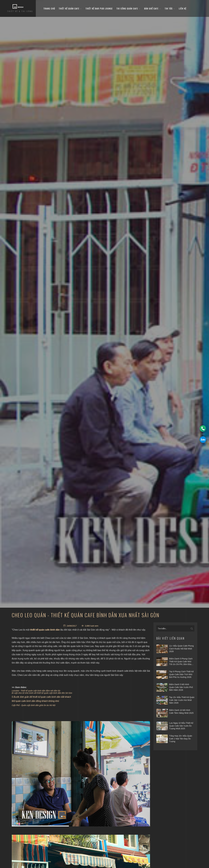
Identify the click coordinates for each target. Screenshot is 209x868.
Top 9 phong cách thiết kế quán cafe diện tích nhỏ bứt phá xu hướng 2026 (181, 674)
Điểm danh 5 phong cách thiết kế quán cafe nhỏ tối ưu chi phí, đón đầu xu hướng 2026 (181, 662)
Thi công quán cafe (128, 8)
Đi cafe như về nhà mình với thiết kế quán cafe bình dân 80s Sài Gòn (42, 693)
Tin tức (170, 8)
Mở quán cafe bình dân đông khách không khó (35, 701)
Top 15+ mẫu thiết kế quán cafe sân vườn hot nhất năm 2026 (182, 700)
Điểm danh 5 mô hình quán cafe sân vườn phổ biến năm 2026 (181, 687)
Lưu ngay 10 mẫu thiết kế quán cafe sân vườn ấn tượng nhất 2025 (181, 726)
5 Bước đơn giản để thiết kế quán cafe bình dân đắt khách (41, 697)
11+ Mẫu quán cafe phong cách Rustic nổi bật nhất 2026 (181, 649)
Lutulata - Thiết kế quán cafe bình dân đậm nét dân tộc (36, 691)
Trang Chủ (49, 8)
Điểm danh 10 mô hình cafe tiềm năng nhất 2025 (181, 712)
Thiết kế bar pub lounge (99, 8)
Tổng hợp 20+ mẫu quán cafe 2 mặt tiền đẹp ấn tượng (181, 739)
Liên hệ (183, 8)
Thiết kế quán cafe (70, 8)
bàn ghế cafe (153, 8)
